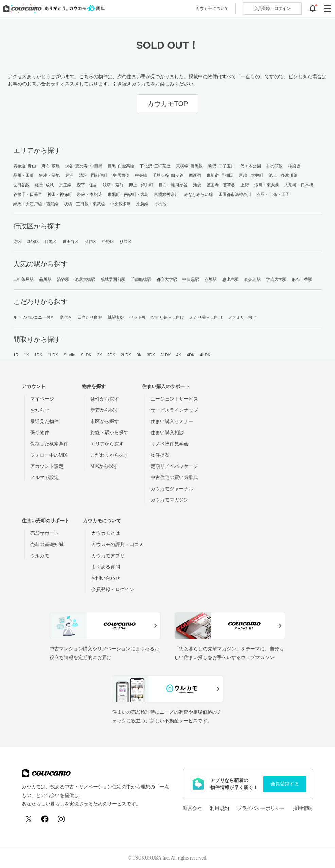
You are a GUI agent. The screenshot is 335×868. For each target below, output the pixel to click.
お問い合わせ (106, 578)
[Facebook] (45, 819)
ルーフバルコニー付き (34, 317)
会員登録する (285, 784)
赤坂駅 (211, 279)
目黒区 (51, 242)
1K (26, 355)
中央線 (141, 175)
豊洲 (69, 175)
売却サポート (45, 533)
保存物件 (40, 432)
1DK (38, 355)
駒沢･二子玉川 (222, 166)
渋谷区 (90, 242)
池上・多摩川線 (283, 175)
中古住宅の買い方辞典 (174, 477)
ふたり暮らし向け (206, 317)
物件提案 (160, 455)
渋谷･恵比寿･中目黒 (84, 166)
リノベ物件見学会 (170, 444)
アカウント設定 (47, 466)
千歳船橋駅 (141, 279)
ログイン (272, 8)
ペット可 (138, 317)
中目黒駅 (191, 279)
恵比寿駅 (230, 279)
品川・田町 (24, 175)
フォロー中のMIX (49, 455)
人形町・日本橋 (299, 185)
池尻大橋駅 (85, 279)
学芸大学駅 (276, 279)
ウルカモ (40, 556)
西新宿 (195, 175)
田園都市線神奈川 (235, 194)
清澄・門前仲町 (93, 175)
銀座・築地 (49, 175)
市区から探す (105, 421)
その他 (160, 204)
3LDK (165, 355)
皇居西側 (121, 175)
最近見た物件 (45, 421)
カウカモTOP (168, 104)
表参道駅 (252, 279)
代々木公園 (251, 166)
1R (16, 355)
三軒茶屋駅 (24, 279)
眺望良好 (116, 317)
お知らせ (40, 410)
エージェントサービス (174, 399)
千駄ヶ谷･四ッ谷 (168, 175)
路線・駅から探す (109, 432)
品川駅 (45, 279)
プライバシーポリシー (261, 808)
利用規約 (219, 808)
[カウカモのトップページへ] (52, 8)
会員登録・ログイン (113, 589)
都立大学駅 (167, 279)
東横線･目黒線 (189, 166)
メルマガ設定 (45, 477)
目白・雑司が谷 (173, 185)
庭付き (66, 317)
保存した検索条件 (49, 444)
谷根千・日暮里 (28, 194)
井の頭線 (275, 166)
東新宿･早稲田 (220, 175)
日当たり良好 (90, 317)
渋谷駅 (63, 279)
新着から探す (105, 410)
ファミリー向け (242, 317)
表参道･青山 (25, 166)
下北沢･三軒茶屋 (155, 166)
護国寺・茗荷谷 (221, 185)
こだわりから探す (109, 455)
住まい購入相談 (167, 432)
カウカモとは (106, 533)
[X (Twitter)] (29, 819)
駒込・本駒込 (90, 194)
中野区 (108, 242)
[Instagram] (61, 819)
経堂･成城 (44, 185)
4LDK (205, 355)
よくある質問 (106, 567)
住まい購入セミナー (172, 421)
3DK (151, 355)
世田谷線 (21, 185)
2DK (111, 355)
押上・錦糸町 (141, 185)
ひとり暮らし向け (168, 317)
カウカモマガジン (170, 500)
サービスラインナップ (174, 410)
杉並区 (126, 242)
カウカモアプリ (108, 556)
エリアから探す (107, 444)
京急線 (142, 204)
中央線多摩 (121, 204)
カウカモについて (212, 8)
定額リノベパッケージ (174, 466)
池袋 (197, 185)
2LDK (126, 355)
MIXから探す (104, 466)
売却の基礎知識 (47, 544)
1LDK (53, 355)
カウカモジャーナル (172, 489)
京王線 (65, 185)
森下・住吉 (87, 185)
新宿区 (33, 242)
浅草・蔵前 (113, 185)
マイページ (42, 399)
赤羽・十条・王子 (273, 194)
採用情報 (302, 808)
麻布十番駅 (302, 279)
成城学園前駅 (113, 279)
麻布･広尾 (51, 166)
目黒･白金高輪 (121, 166)
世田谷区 (71, 242)
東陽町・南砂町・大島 (128, 194)
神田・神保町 (60, 194)
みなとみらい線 (199, 194)
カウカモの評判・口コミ (118, 544)
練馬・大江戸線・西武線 (36, 204)
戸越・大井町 (251, 175)
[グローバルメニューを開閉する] (328, 8)
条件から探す (105, 399)
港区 (17, 242)
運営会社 (192, 808)
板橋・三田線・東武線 (84, 204)
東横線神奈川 (166, 194)
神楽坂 (294, 166)
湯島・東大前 (267, 185)
